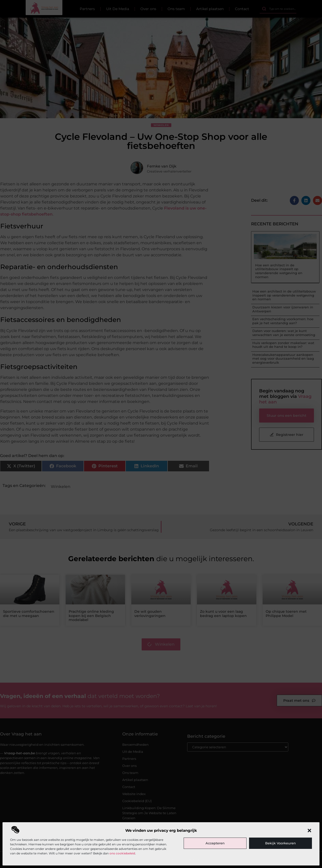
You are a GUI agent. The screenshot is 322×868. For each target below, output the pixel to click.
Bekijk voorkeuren (280, 843)
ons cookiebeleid (122, 853)
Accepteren (215, 843)
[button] (309, 831)
